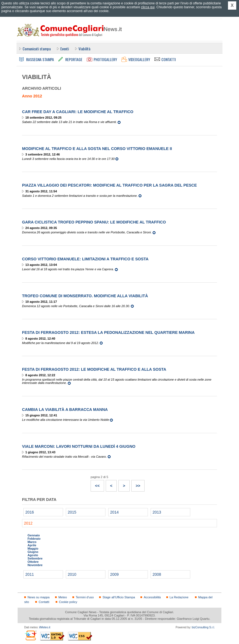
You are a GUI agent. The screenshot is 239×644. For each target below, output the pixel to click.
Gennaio (34, 535)
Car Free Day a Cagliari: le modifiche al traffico (78, 112)
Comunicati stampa (37, 49)
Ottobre (33, 562)
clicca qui (148, 7)
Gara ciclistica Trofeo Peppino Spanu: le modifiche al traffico (94, 222)
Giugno (33, 552)
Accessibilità (152, 597)
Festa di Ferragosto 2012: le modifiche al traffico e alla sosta (94, 369)
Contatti (44, 602)
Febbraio (34, 539)
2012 (28, 523)
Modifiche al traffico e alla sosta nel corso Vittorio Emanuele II (97, 149)
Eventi (65, 49)
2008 (157, 574)
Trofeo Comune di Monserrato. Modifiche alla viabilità (85, 296)
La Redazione (179, 597)
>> (136, 484)
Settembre (35, 558)
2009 (114, 574)
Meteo (63, 597)
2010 (72, 574)
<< (95, 484)
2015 (72, 512)
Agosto (33, 555)
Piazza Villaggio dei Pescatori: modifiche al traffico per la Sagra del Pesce (109, 185)
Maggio (33, 549)
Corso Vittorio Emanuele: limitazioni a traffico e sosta (85, 259)
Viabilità (84, 49)
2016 (30, 512)
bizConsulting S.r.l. (203, 627)
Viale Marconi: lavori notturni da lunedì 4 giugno (79, 446)
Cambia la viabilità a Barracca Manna (65, 410)
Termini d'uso (85, 597)
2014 (114, 512)
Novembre (35, 565)
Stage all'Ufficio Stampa (119, 597)
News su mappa (39, 597)
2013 (157, 512)
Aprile (32, 545)
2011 (30, 574)
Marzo (32, 542)
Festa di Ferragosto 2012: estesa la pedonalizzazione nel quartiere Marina (108, 332)
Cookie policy (68, 602)
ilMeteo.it (45, 627)
